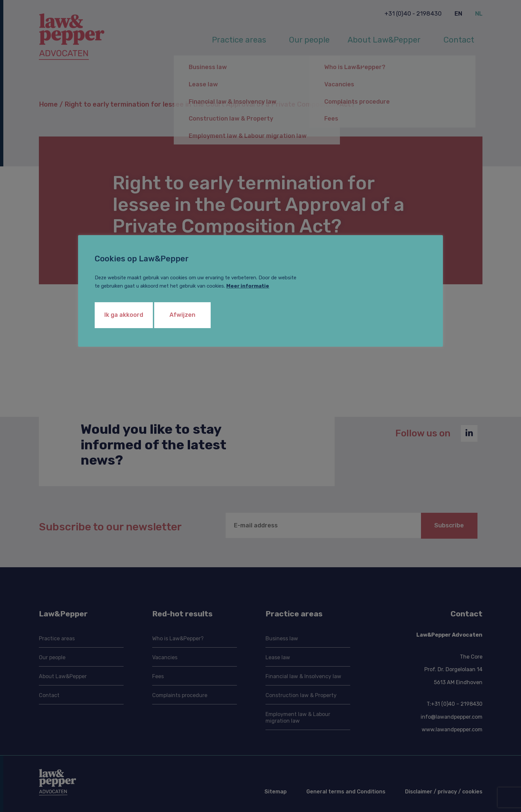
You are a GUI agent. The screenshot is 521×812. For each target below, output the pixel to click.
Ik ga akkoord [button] (124, 315)
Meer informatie (248, 286)
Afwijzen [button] (182, 315)
